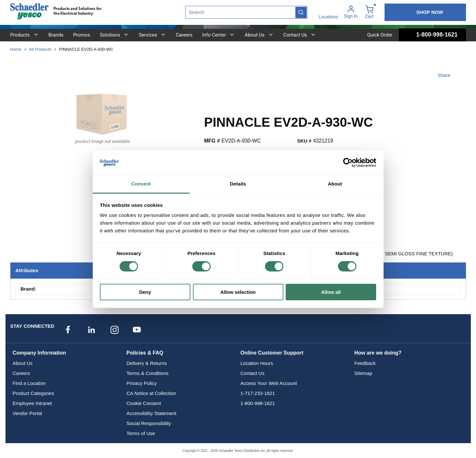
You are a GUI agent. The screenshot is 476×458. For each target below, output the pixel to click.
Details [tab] (238, 184)
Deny (145, 292)
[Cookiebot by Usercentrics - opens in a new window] (348, 163)
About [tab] (335, 184)
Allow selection (238, 292)
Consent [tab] (141, 184)
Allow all (331, 292)
